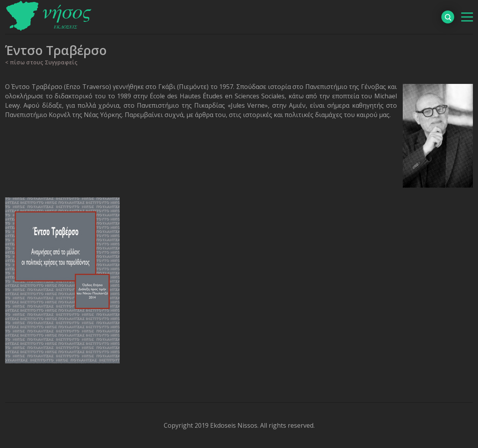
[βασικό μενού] (467, 17)
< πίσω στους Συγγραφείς (41, 62)
